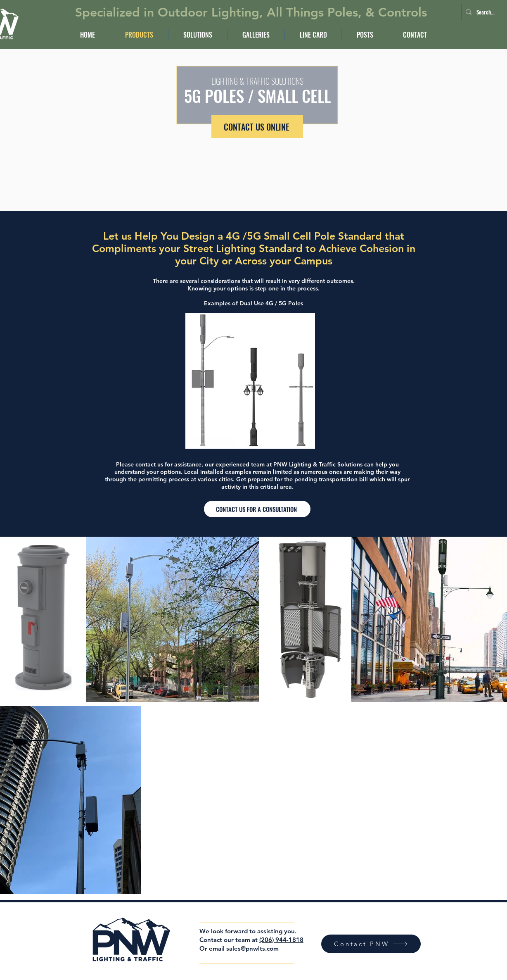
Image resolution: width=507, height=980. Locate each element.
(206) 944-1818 (281, 940)
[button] (198, 35)
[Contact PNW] (371, 944)
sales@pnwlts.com (252, 948)
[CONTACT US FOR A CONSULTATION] (257, 509)
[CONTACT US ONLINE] (257, 127)
